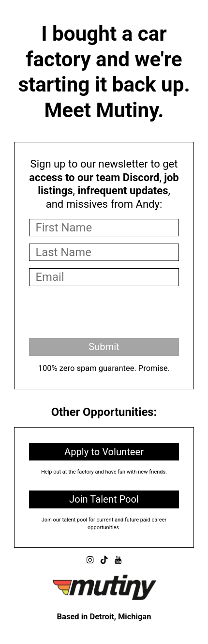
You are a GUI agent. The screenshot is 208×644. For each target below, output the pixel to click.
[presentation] (103, 312)
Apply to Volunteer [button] (104, 452)
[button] (90, 560)
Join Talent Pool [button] (104, 499)
